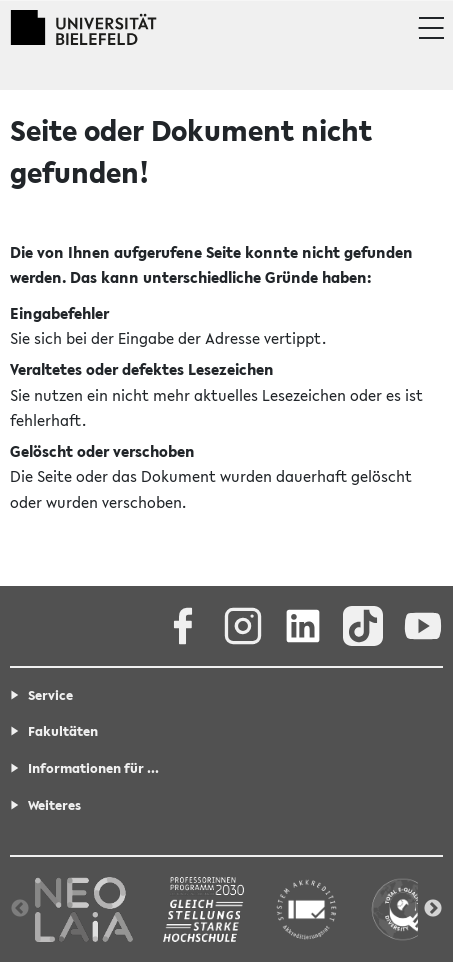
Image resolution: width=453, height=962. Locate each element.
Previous (20, 909)
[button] (430, 28)
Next (433, 909)
